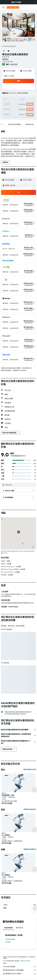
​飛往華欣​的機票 (10, 939)
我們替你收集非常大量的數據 (19, 970)
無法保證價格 (27, 961)
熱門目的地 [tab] (19, 928)
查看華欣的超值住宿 (30, 809)
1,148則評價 (14, 64)
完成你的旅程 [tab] (8, 928)
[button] (35, 2)
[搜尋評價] (20, 485)
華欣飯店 (8, 942)
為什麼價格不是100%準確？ (19, 974)
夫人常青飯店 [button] (6, 835)
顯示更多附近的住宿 (30, 769)
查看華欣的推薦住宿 (30, 849)
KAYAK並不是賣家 (19, 967)
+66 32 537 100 (7, 62)
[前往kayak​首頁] (13, 7)
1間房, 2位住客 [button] (9, 76)
